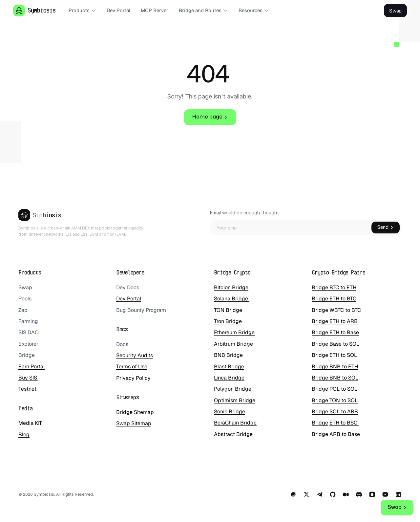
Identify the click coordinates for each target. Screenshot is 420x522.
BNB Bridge (228, 355)
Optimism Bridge (235, 400)
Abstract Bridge (233, 434)
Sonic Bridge (230, 412)
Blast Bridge (229, 367)
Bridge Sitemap (135, 412)
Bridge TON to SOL (335, 400)
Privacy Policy (133, 378)
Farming (28, 321)
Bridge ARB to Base (336, 434)
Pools (25, 299)
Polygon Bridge (233, 389)
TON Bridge (228, 310)
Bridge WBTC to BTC (336, 310)
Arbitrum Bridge (233, 344)
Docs (122, 344)
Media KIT (30, 423)
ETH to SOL (344, 355)
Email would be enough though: (244, 213)
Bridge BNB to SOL (335, 378)
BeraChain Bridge (235, 423)
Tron (219, 321)
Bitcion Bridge (231, 287)
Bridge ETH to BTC (334, 299)
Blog (24, 435)
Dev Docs (128, 287)
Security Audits (135, 355)
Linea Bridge (229, 378)
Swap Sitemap (134, 423)
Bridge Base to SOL (336, 344)
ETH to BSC (344, 423)
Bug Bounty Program (141, 310)
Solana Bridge (232, 299)
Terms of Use (132, 367)
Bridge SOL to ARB (335, 412)
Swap (25, 287)
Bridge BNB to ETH (335, 367)
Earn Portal (31, 367)
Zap (23, 310)
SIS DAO (29, 332)
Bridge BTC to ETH (334, 287)
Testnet (27, 389)
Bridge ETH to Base (335, 332)
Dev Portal (129, 299)
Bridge (27, 355)
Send (386, 227)
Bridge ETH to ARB (335, 321)
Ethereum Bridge (234, 332)
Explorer (28, 344)
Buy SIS (28, 378)
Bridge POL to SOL (335, 389)
